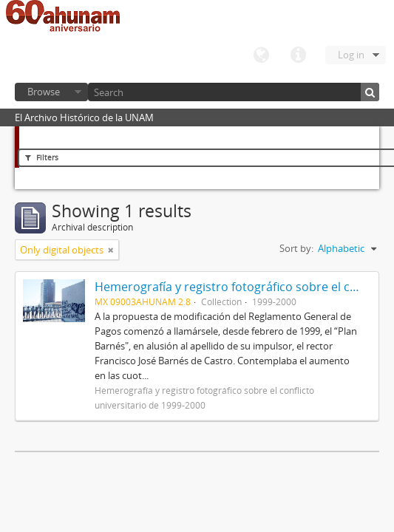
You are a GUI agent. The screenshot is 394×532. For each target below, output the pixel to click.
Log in (351, 55)
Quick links (298, 55)
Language (261, 55)
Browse (44, 92)
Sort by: (296, 248)
